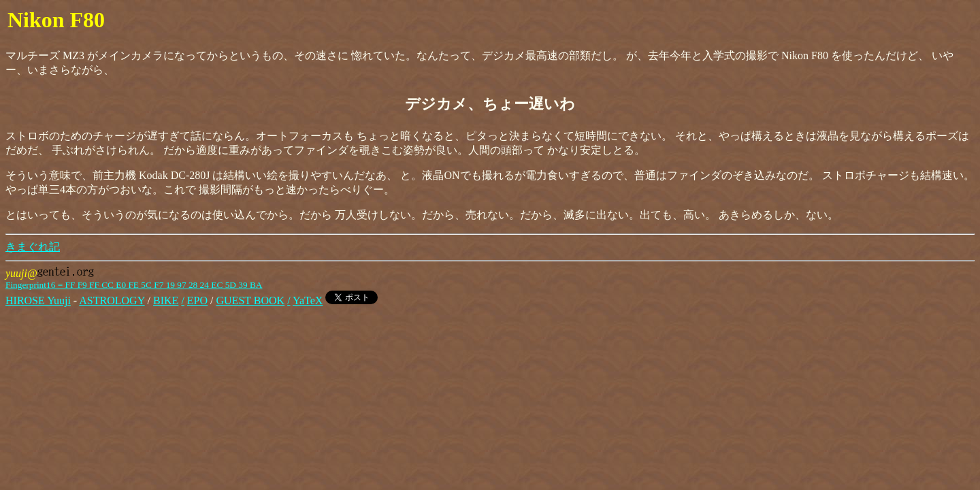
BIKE (166, 300)
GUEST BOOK (251, 300)
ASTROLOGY (112, 300)
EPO (197, 300)
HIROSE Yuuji (38, 300)
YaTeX (308, 300)
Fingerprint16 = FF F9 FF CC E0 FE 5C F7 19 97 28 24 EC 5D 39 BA (134, 285)
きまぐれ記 (33, 247)
